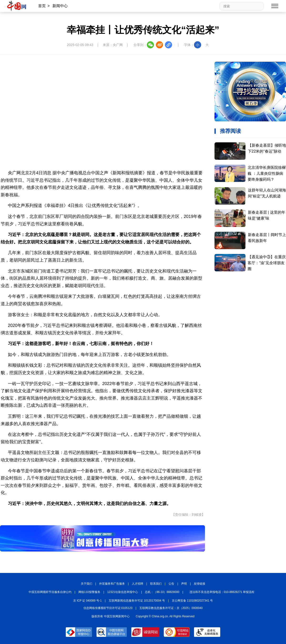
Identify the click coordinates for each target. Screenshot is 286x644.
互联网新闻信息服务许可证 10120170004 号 (137, 601)
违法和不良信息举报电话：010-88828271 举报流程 (222, 592)
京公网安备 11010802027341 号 (192, 601)
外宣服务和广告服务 (112, 584)
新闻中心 (60, 6)
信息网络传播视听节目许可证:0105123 (108, 608)
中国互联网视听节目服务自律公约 (50, 592)
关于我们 (87, 584)
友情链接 (199, 584)
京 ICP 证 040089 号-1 (87, 601)
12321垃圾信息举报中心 (123, 592)
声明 (184, 584)
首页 (42, 6)
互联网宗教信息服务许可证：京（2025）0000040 (171, 608)
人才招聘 (138, 584)
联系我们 (156, 584)
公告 (171, 584)
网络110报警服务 (89, 592)
